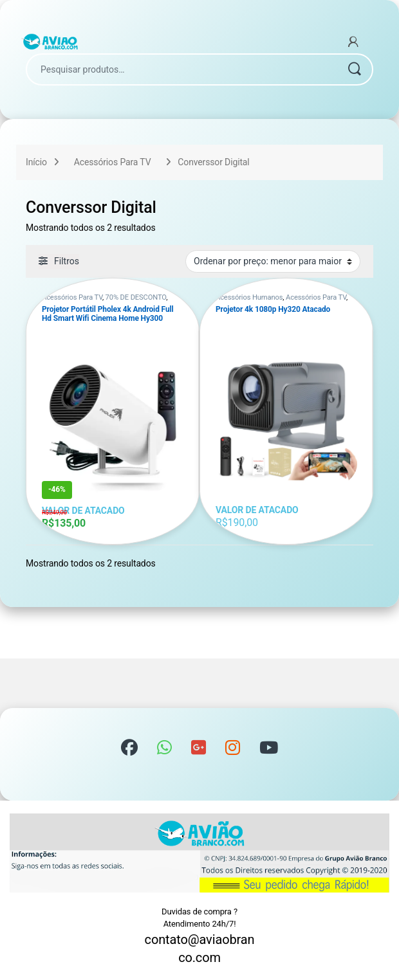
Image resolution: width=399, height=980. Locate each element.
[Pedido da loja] (273, 261)
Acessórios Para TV (113, 162)
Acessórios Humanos (249, 297)
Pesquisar (354, 69)
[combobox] (181, 69)
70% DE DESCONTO (136, 297)
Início (36, 162)
